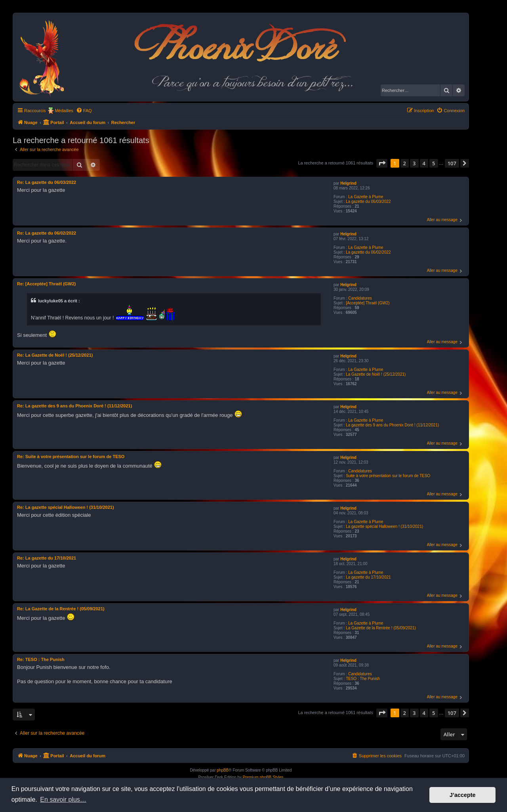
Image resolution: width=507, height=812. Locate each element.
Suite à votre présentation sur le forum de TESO (388, 476)
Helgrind (348, 183)
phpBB (223, 770)
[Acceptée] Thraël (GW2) (368, 303)
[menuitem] (84, 111)
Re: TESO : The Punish (41, 659)
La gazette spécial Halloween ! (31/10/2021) (384, 526)
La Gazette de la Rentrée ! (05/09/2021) (381, 628)
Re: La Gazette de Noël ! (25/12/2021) (55, 355)
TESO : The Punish (363, 679)
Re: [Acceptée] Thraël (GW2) (47, 284)
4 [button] (424, 163)
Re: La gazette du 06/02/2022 (47, 233)
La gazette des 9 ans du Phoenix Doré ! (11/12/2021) (392, 425)
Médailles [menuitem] (64, 111)
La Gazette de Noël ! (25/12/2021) (376, 374)
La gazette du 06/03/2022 (368, 202)
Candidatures (360, 298)
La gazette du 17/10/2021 (368, 577)
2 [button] (405, 163)
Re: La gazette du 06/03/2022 (47, 182)
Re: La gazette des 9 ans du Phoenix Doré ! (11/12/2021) (74, 406)
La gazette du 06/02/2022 (368, 252)
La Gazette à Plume (366, 197)
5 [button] (434, 163)
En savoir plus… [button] (63, 800)
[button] (382, 163)
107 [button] (452, 163)
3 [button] (414, 163)
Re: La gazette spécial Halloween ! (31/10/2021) (66, 507)
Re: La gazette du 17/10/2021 (47, 558)
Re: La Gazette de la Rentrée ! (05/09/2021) (61, 609)
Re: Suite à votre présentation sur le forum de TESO (71, 457)
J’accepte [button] (463, 795)
